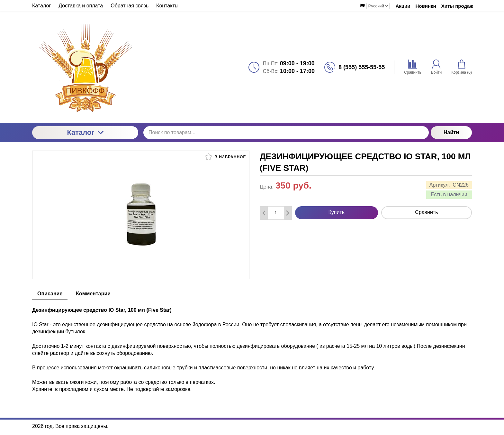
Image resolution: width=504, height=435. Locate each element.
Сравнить (426, 212)
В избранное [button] (226, 157)
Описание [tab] (50, 294)
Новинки (426, 6)
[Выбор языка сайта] (378, 6)
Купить (337, 212)
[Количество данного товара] (276, 213)
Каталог (85, 132)
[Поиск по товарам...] (286, 133)
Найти (451, 132)
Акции (403, 6)
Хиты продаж (457, 6)
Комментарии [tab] (93, 294)
